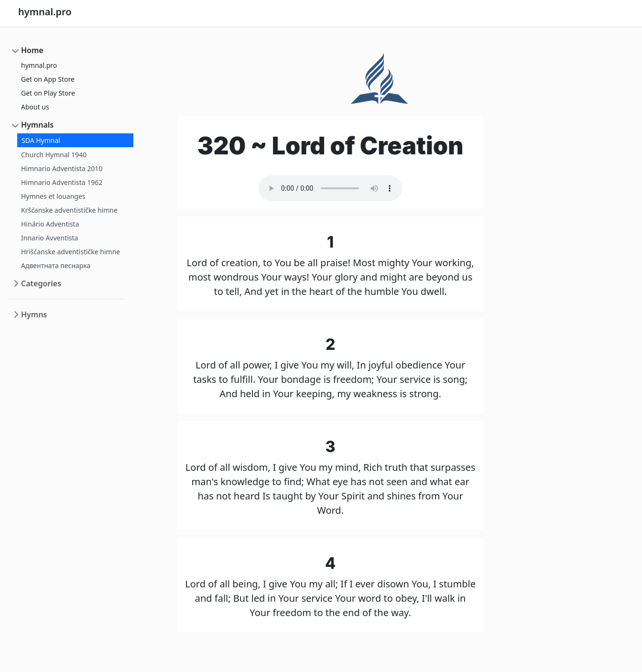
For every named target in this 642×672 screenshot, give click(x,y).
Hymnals (37, 125)
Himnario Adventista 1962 (62, 182)
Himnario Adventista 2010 (62, 168)
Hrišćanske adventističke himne (71, 252)
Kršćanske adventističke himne (69, 210)
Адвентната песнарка (56, 266)
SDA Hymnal (41, 140)
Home (32, 50)
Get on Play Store (48, 93)
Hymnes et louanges (53, 196)
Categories (41, 283)
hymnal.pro (39, 65)
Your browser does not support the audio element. (330, 188)
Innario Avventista (49, 238)
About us (35, 107)
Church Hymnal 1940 (54, 155)
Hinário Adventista (50, 224)
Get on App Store (48, 79)
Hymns (34, 314)
